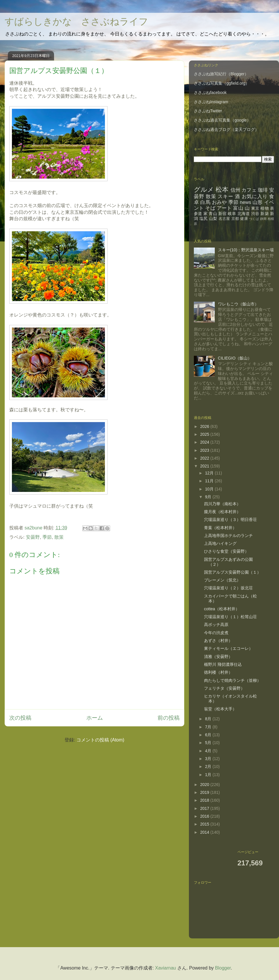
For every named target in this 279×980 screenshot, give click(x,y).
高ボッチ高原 (216, 625)
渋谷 (255, 214)
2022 (205, 458)
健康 (244, 219)
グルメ (204, 190)
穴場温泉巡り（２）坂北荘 (228, 588)
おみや (219, 202)
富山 (238, 208)
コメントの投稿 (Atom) (100, 740)
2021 (205, 466)
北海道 (244, 214)
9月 (209, 497)
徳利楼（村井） (218, 672)
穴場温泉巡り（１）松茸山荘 (230, 617)
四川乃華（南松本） (222, 504)
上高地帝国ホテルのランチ (228, 536)
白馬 (205, 202)
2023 (205, 450)
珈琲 (263, 190)
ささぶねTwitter (208, 111)
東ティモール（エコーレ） (228, 648)
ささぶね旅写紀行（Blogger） (221, 74)
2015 (205, 824)
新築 (265, 214)
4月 (209, 751)
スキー (225, 196)
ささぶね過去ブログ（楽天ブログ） (226, 129)
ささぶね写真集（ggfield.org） (222, 83)
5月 (209, 743)
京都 (235, 219)
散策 (59, 537)
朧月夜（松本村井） (222, 512)
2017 (205, 808)
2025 (205, 434)
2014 (205, 832)
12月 (210, 473)
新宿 (222, 214)
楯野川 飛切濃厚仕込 (223, 664)
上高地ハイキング (220, 543)
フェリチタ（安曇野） (224, 688)
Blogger (223, 968)
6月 (209, 735)
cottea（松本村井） (222, 609)
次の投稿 (20, 718)
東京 (255, 208)
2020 (205, 785)
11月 (210, 481)
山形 (258, 202)
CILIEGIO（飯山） (235, 358)
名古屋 (224, 219)
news (245, 202)
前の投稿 (169, 718)
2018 (205, 800)
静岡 (263, 219)
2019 (205, 792)
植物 (264, 208)
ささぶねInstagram (211, 102)
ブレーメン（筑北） (222, 580)
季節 (47, 537)
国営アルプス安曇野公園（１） (233, 572)
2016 (205, 816)
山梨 (213, 218)
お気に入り (255, 196)
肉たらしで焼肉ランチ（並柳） (233, 680)
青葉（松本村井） (220, 528)
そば (210, 208)
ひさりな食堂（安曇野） (226, 551)
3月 (209, 759)
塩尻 (204, 218)
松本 (222, 190)
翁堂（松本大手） (220, 709)
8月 (209, 719)
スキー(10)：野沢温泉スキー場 (246, 250)
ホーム (95, 718)
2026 (205, 426)
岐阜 (232, 214)
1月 (209, 775)
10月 (210, 489)
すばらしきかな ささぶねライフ (76, 22)
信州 (235, 190)
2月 (209, 766)
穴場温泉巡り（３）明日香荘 (230, 520)
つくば (254, 219)
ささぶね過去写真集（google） (222, 120)
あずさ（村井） (218, 641)
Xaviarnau (165, 968)
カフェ (249, 190)
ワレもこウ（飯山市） (238, 304)
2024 (205, 442)
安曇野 (33, 537)
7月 (209, 727)
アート (224, 208)
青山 (213, 214)
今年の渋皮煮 (216, 633)
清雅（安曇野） (218, 657)
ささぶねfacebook (210, 93)
